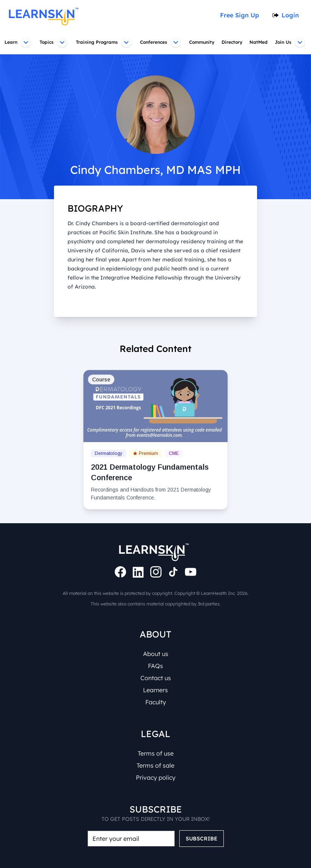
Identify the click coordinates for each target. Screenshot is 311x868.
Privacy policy (155, 777)
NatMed (260, 42)
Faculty (155, 702)
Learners (155, 690)
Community (202, 42)
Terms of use (156, 753)
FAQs (156, 666)
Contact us (155, 678)
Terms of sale (155, 765)
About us (156, 654)
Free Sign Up (242, 15)
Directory (233, 42)
